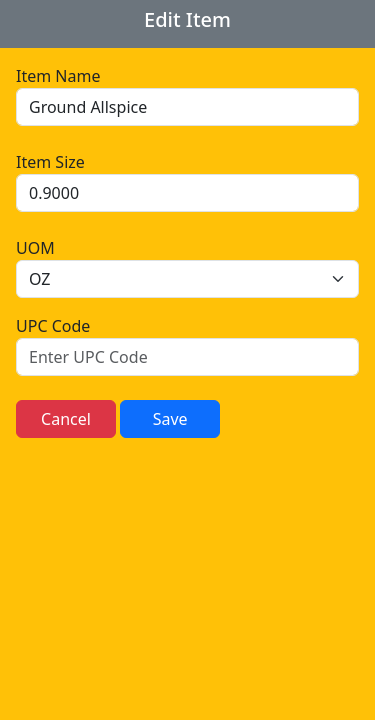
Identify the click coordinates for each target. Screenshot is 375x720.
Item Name (58, 76)
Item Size (50, 162)
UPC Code (53, 326)
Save (170, 419)
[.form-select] (187, 279)
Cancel (66, 419)
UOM (35, 248)
